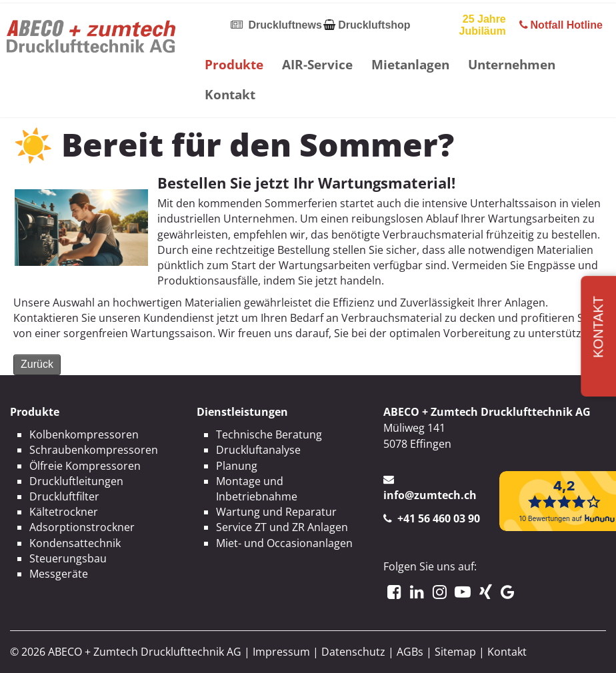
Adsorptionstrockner (82, 527)
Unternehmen (512, 64)
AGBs (410, 652)
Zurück (37, 364)
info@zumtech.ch (430, 495)
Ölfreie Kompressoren (85, 466)
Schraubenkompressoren (94, 450)
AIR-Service (317, 64)
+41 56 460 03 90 (439, 518)
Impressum (281, 652)
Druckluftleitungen (76, 481)
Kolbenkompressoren (84, 434)
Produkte (234, 64)
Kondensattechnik (75, 543)
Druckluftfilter (64, 496)
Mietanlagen (410, 64)
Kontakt (230, 94)
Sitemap (455, 652)
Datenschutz (353, 652)
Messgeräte (59, 574)
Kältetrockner (64, 512)
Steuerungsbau (68, 558)
